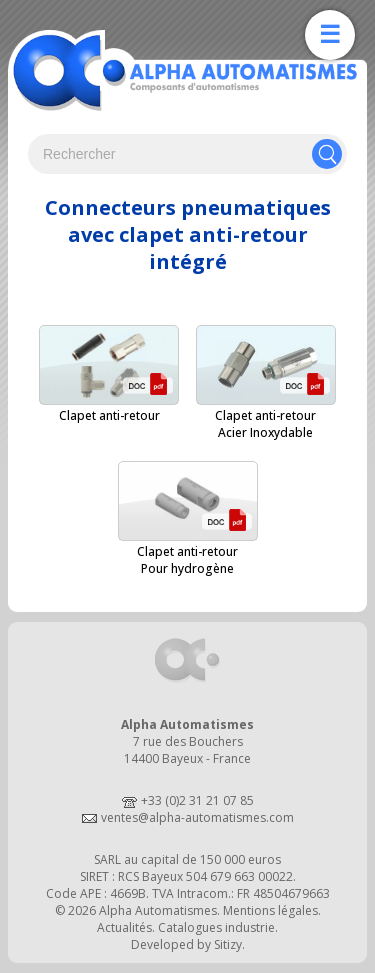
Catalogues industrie (216, 927)
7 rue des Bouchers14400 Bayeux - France (187, 750)
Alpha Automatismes (158, 910)
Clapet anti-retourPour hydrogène (187, 560)
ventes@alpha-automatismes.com (197, 817)
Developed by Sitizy (186, 944)
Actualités (124, 927)
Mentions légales (270, 910)
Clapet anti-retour (109, 415)
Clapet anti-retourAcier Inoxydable (265, 424)
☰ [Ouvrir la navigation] (330, 34)
